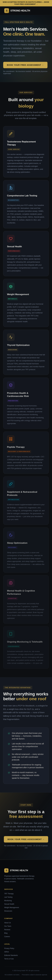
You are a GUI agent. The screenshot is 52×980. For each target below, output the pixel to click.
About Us (8, 923)
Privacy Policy (9, 948)
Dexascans (8, 911)
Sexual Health (9, 904)
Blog (6, 933)
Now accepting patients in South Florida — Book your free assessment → (26, 3)
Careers (7, 937)
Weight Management (12, 908)
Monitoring (8, 901)
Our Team (8, 926)
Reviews (7, 930)
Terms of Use (9, 959)
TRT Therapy (9, 894)
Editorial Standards (11, 955)
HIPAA (7, 952)
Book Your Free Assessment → (25, 65)
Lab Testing (8, 897)
